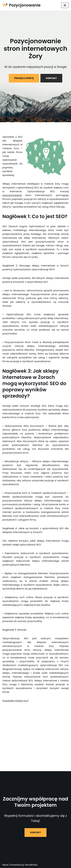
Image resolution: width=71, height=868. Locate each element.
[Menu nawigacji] (65, 5)
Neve (5, 865)
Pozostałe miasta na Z (15, 701)
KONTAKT (51, 78)
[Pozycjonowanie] (21, 5)
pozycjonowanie (12, 195)
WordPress (31, 865)
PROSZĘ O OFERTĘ (24, 78)
